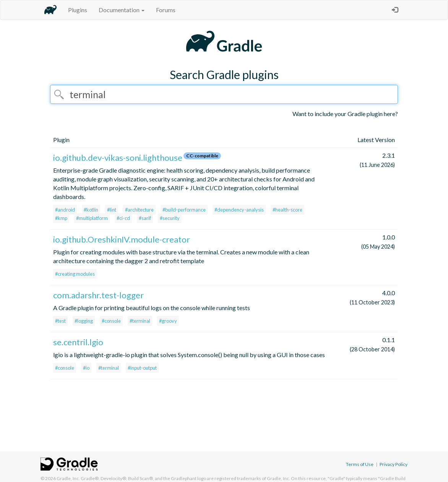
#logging (84, 321)
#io (86, 368)
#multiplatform (92, 218)
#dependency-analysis (239, 210)
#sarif (145, 218)
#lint (112, 210)
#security (170, 218)
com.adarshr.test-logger (98, 295)
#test (60, 321)
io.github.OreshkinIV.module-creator (122, 239)
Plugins (78, 10)
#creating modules (75, 274)
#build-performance (184, 210)
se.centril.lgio (78, 342)
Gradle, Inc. (68, 478)
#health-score (287, 210)
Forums (166, 10)
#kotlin (91, 210)
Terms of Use (360, 464)
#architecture (139, 210)
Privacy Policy (394, 464)
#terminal (140, 321)
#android (65, 210)
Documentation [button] (122, 10)
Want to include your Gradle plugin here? (345, 114)
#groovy (168, 321)
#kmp (61, 218)
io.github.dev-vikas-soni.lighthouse (118, 158)
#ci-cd (123, 218)
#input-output (142, 368)
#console (111, 321)
